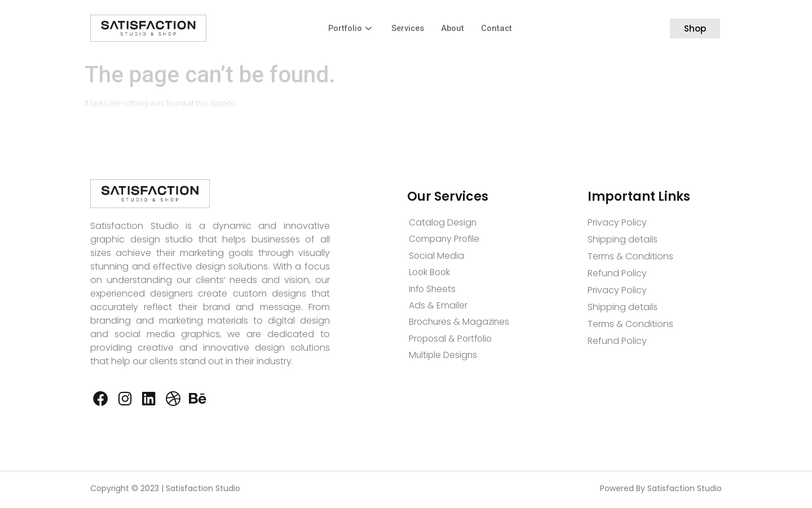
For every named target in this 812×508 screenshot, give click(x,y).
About (454, 28)
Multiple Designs (444, 358)
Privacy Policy (617, 222)
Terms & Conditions (630, 256)
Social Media (437, 256)
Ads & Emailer (438, 307)
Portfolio (350, 28)
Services (408, 28)
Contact (498, 28)
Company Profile (445, 239)
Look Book (431, 273)
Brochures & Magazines (460, 324)
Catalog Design (443, 222)
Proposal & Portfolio (452, 341)
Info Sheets (433, 290)
